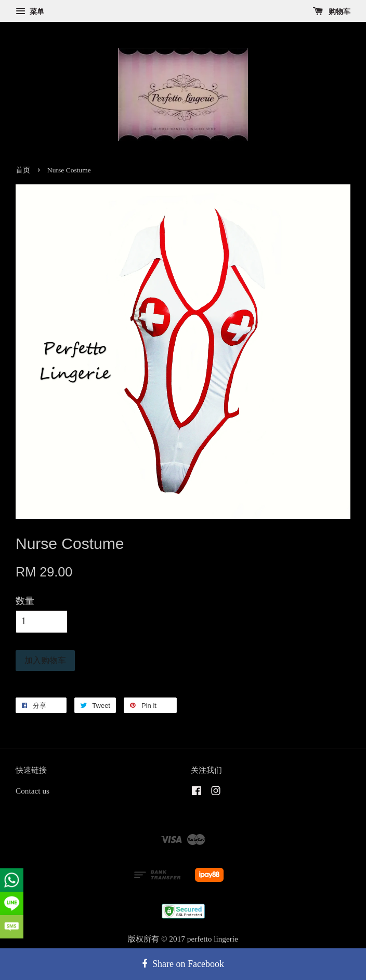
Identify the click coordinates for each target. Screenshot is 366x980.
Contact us (32, 791)
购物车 (332, 12)
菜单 (30, 12)
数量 (25, 601)
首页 (23, 170)
